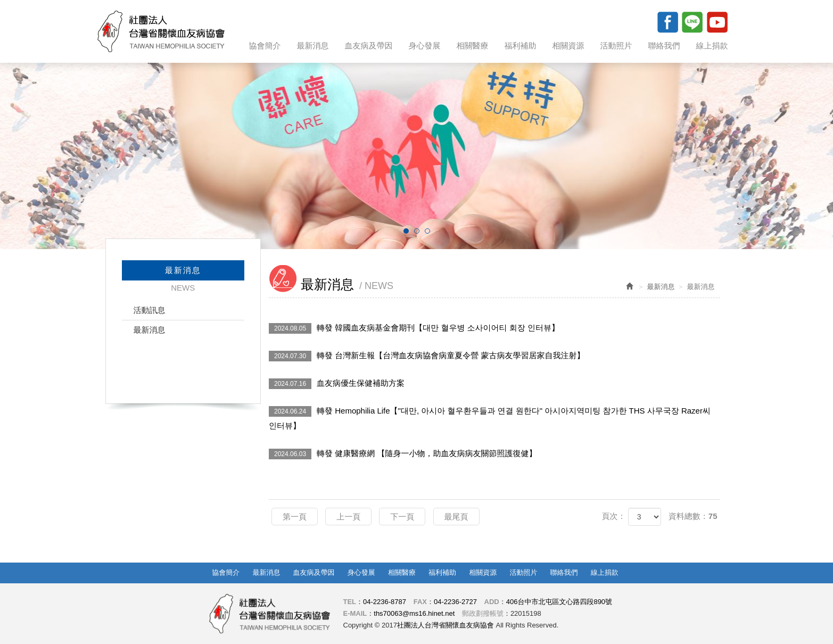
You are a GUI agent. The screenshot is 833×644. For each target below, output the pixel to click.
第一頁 (295, 517)
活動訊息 (150, 310)
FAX (420, 602)
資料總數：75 (693, 516)
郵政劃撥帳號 (483, 613)
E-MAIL (355, 613)
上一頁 (348, 517)
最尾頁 (456, 517)
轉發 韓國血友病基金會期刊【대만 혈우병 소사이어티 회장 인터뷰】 (414, 328)
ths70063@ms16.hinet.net (414, 613)
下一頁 (402, 517)
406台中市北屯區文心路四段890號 (559, 602)
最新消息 (150, 330)
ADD (492, 602)
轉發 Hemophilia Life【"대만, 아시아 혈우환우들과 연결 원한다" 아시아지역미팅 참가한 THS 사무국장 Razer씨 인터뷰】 (490, 418)
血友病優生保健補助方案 (337, 384)
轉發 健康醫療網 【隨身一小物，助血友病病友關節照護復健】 (403, 454)
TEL (350, 602)
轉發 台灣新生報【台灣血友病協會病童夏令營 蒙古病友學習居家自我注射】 (427, 356)
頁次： (613, 516)
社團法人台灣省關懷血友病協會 (161, 31)
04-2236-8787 (385, 602)
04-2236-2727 (455, 602)
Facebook (667, 22)
